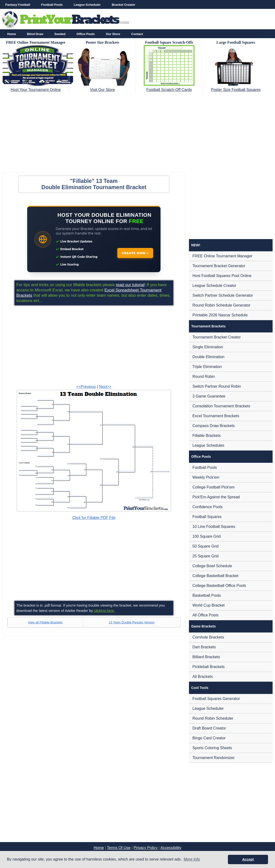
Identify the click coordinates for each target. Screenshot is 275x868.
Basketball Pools (207, 595)
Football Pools (52, 5)
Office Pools (86, 34)
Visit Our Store (102, 90)
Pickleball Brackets (209, 667)
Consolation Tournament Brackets (221, 406)
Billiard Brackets (206, 657)
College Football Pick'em (214, 487)
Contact (137, 34)
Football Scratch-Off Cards (169, 90)
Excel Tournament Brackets (216, 416)
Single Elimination (208, 347)
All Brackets (203, 677)
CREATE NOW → (135, 253)
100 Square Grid (207, 536)
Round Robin (204, 377)
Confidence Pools (208, 507)
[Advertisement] (137, 131)
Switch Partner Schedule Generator (223, 295)
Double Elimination (209, 357)
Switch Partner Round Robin (217, 386)
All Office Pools (206, 615)
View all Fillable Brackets (45, 622)
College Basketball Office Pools (219, 586)
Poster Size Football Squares (236, 90)
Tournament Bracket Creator (217, 337)
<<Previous (86, 387)
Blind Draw (35, 34)
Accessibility (171, 848)
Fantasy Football (18, 5)
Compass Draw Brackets (214, 426)
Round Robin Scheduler (213, 718)
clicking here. (105, 611)
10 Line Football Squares (214, 527)
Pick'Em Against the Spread (216, 497)
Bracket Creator (124, 5)
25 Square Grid (206, 556)
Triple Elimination (207, 367)
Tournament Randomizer (214, 758)
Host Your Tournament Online (36, 90)
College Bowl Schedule (212, 566)
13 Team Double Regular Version (132, 622)
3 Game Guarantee (209, 396)
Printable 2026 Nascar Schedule (220, 315)
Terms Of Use (119, 848)
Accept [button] (248, 859)
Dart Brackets (204, 647)
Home (12, 34)
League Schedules (209, 445)
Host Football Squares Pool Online (222, 276)
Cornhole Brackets (208, 637)
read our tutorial (130, 285)
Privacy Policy (146, 848)
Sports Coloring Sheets (212, 748)
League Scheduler (87, 5)
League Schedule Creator (214, 286)
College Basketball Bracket (216, 576)
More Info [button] (192, 859)
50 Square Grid (206, 546)
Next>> (105, 387)
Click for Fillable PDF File (94, 518)
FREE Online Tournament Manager (223, 256)
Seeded (60, 34)
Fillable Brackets (207, 436)
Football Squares (207, 517)
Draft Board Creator (209, 728)
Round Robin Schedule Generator (222, 305)
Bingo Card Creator (209, 738)
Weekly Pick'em (206, 477)
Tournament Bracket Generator (219, 266)
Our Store (113, 34)
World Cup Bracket (209, 605)
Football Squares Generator (216, 699)
